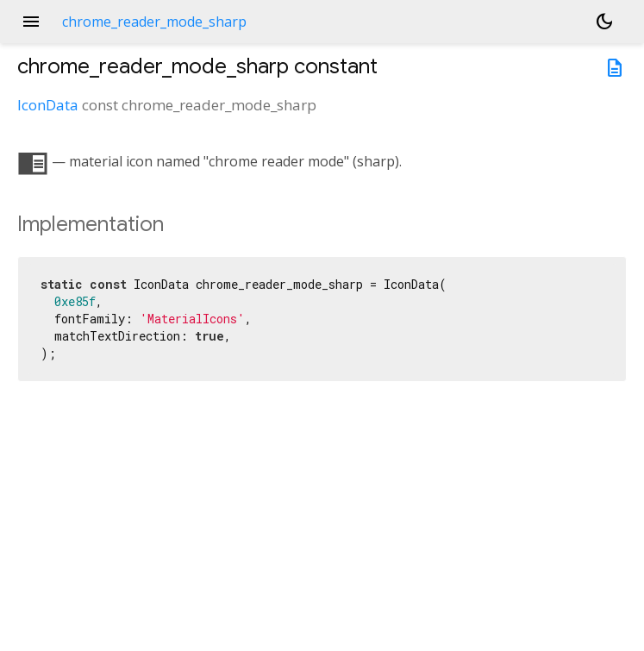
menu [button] (31, 22)
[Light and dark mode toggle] (604, 22)
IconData (48, 105)
